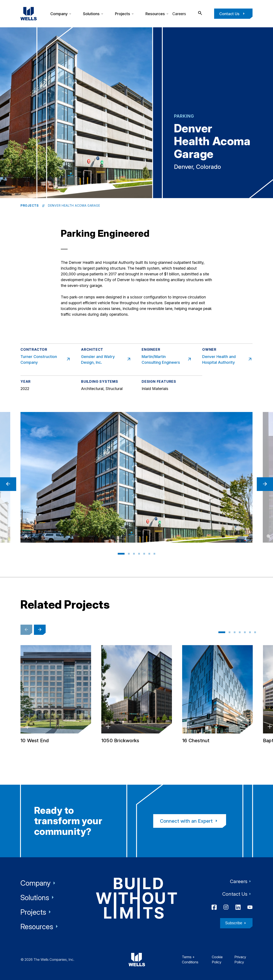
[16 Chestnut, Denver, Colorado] (217, 695)
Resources (158, 14)
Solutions (94, 14)
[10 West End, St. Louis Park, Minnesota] (56, 695)
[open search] (200, 13)
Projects (125, 14)
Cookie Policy (217, 960)
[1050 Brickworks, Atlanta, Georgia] (137, 695)
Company (62, 14)
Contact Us (233, 14)
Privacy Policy (240, 960)
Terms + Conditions (190, 960)
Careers (179, 14)
